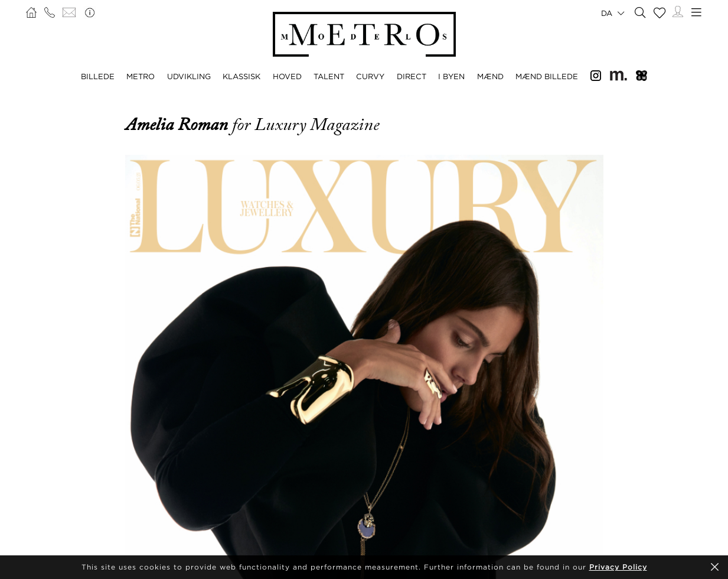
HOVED (287, 76)
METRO (141, 76)
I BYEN (451, 76)
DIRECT (412, 76)
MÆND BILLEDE (547, 76)
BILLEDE (98, 76)
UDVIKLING (189, 76)
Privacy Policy (618, 567)
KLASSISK (241, 76)
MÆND (490, 76)
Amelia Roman (179, 125)
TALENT (329, 76)
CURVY (370, 76)
